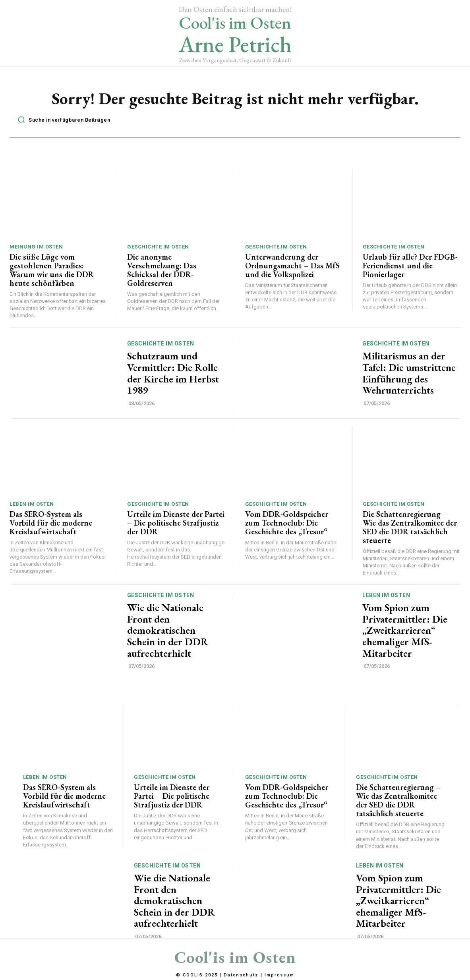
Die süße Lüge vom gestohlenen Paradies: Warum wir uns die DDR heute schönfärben (52, 270)
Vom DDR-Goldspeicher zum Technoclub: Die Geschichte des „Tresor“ (287, 523)
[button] (62, 120)
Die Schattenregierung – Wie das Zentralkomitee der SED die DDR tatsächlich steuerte (410, 528)
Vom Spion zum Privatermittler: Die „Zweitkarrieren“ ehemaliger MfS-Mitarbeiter (405, 631)
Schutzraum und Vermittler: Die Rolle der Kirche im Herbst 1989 (173, 374)
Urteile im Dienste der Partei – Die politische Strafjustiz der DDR (176, 523)
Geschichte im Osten (158, 247)
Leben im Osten (32, 504)
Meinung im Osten (36, 247)
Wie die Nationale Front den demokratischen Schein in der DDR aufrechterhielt (168, 631)
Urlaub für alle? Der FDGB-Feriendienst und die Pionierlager (410, 266)
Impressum (279, 975)
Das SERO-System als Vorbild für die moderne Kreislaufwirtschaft (51, 523)
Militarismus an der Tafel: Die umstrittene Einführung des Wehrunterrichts (409, 374)
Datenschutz (241, 975)
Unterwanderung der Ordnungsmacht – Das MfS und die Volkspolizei (292, 266)
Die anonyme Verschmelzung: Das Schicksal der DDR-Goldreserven (162, 270)
